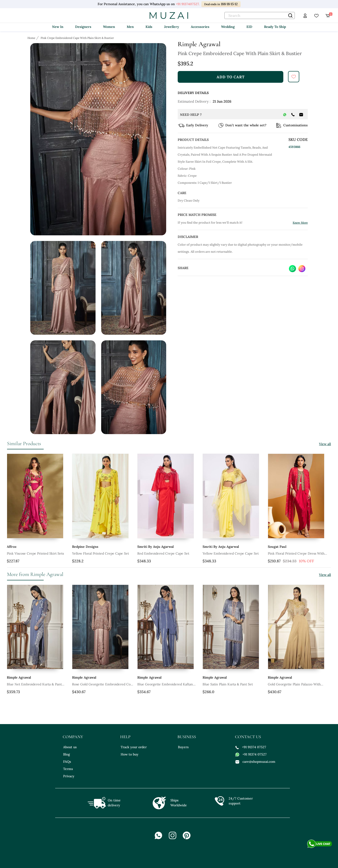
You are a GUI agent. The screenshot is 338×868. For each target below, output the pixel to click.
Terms (68, 769)
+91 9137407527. (188, 4)
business (187, 737)
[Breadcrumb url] (32, 38)
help (125, 737)
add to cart (231, 77)
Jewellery (172, 27)
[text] (260, 15)
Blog (67, 754)
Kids (149, 27)
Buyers (183, 747)
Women (109, 27)
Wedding (228, 27)
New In (58, 27)
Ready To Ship (275, 27)
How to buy (130, 754)
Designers (83, 27)
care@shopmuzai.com (255, 762)
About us (70, 747)
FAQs (67, 762)
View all (325, 444)
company (73, 737)
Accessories (200, 27)
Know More (300, 223)
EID (249, 27)
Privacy (69, 776)
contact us (248, 737)
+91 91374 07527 (251, 747)
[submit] (294, 77)
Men (130, 27)
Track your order (134, 747)
